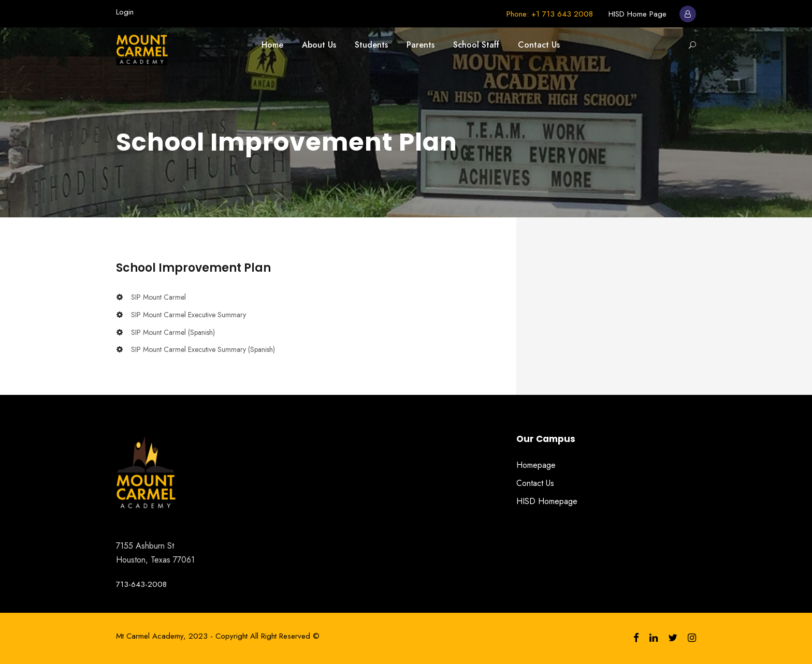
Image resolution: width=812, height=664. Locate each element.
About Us (319, 45)
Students (371, 45)
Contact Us (539, 45)
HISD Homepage (547, 501)
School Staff (476, 45)
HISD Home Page (637, 14)
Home (272, 45)
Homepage (536, 465)
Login (125, 12)
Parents (421, 45)
